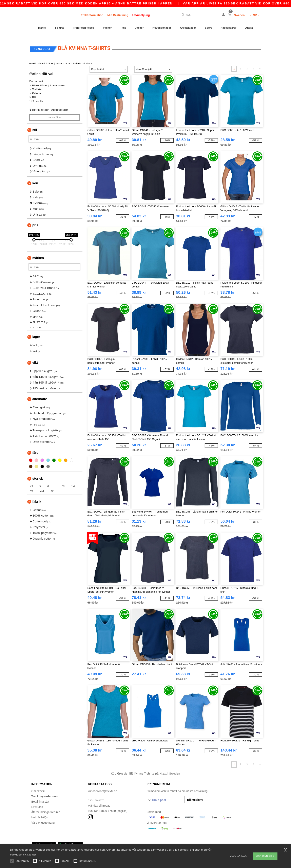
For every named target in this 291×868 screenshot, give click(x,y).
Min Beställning (118, 15)
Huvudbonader (162, 28)
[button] (224, 15)
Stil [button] (35, 124)
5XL (53, 486)
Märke (42, 28)
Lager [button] (36, 331)
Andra (249, 28)
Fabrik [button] (37, 496)
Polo (123, 28)
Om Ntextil (38, 786)
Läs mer (32, 855)
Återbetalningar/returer (45, 807)
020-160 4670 (97, 795)
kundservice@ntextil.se (102, 786)
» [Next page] (260, 63)
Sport (208, 28)
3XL (32, 486)
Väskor (107, 28)
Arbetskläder (188, 28)
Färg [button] (35, 447)
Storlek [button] (38, 473)
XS (32, 481)
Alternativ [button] (40, 394)
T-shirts (59, 28)
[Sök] (199, 15)
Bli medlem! (195, 794)
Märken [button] (38, 252)
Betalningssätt (40, 796)
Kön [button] (35, 178)
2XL (73, 481)
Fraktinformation (92, 15)
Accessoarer (228, 28)
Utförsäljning (141, 15)
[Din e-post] (166, 795)
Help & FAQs (40, 812)
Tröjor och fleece (83, 28)
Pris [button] (35, 220)
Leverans (37, 801)
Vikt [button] (35, 357)
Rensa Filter (55, 112)
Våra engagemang (43, 817)
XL (64, 481)
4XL (42, 486)
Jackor (139, 28)
